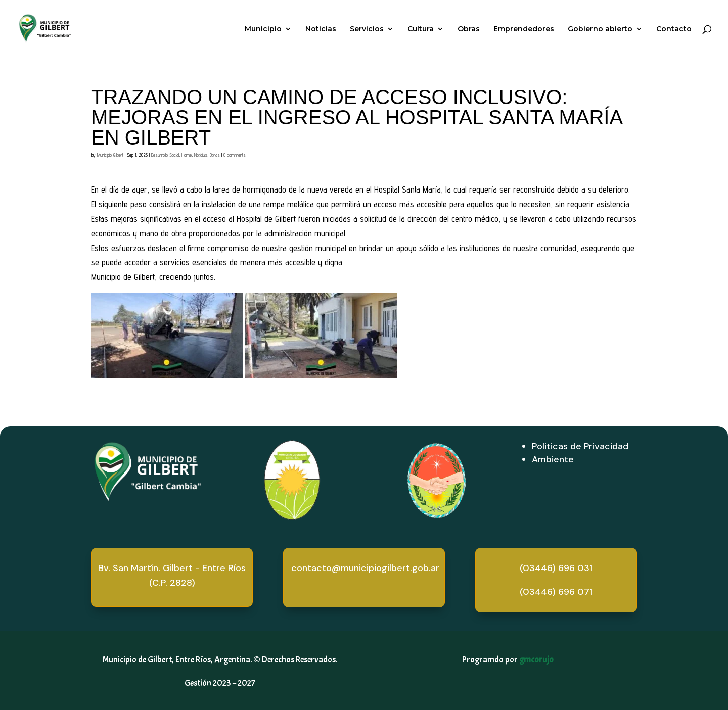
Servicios (367, 29)
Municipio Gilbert (110, 155)
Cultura (421, 29)
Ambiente (553, 459)
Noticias (321, 29)
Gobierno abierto (600, 29)
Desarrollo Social (165, 155)
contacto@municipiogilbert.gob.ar (365, 568)
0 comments (235, 155)
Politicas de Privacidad (580, 446)
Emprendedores (524, 29)
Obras (469, 29)
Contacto (674, 29)
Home (187, 155)
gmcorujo (536, 660)
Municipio (263, 29)
